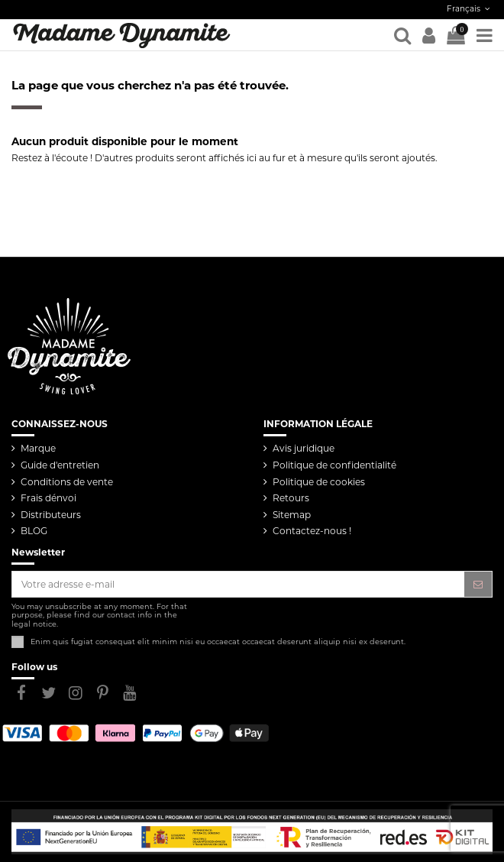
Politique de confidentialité (334, 465)
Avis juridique (304, 448)
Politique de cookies (319, 482)
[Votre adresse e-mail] (238, 584)
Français (470, 9)
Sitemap (292, 515)
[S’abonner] (478, 584)
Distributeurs (51, 515)
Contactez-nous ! (312, 531)
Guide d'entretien (60, 465)
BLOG (34, 531)
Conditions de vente (67, 482)
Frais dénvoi (48, 498)
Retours (291, 498)
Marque (38, 448)
